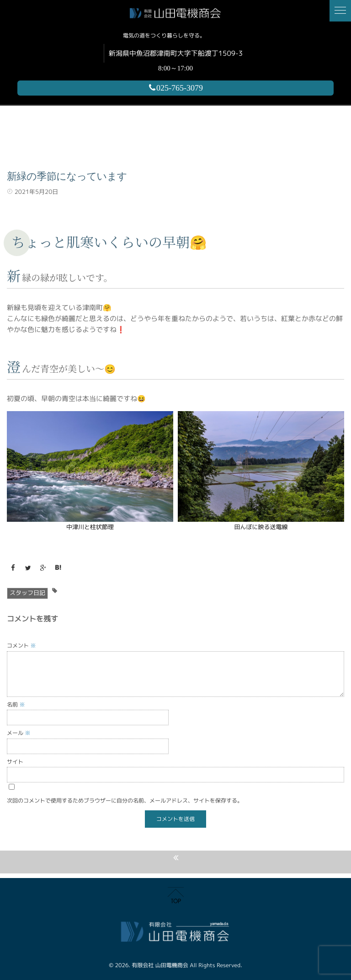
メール (19, 733)
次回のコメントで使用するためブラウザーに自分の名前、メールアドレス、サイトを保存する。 (125, 801)
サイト (15, 762)
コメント (21, 645)
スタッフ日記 (27, 593)
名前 (16, 704)
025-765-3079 (175, 88)
